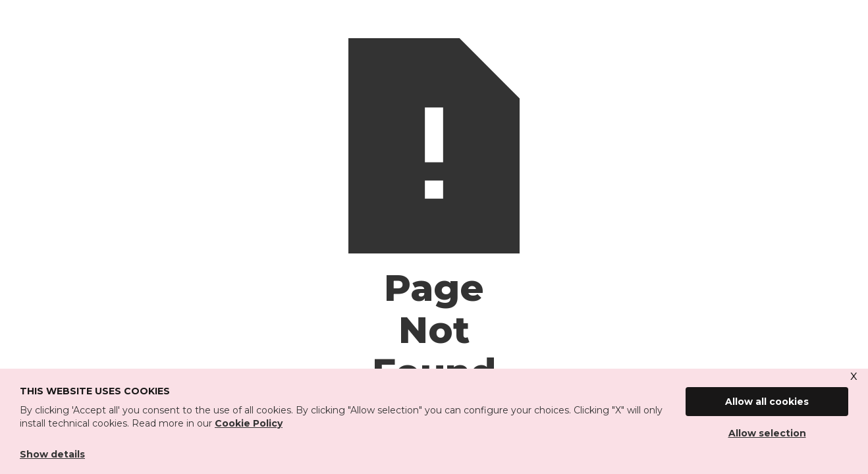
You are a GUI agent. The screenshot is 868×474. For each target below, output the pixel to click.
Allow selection (767, 433)
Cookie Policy (249, 423)
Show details (52, 454)
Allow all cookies (767, 402)
